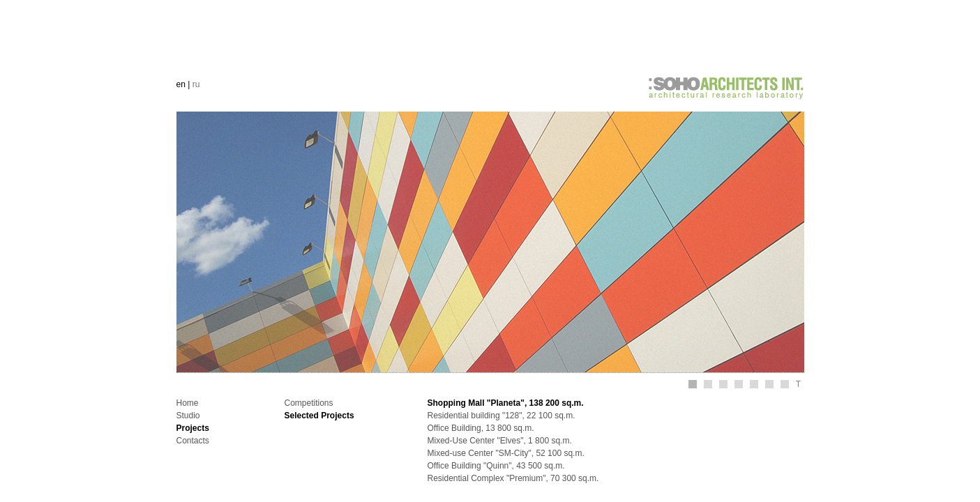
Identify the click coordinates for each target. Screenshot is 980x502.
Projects (193, 428)
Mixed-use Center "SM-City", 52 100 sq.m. (506, 453)
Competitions (309, 403)
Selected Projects (319, 416)
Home (188, 403)
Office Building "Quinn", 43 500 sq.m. (496, 466)
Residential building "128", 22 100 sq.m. (502, 416)
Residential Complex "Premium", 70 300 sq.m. (513, 478)
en (181, 84)
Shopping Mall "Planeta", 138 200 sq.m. (506, 403)
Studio (188, 416)
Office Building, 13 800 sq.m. (481, 428)
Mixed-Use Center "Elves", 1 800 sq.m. (500, 441)
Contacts (193, 441)
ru (196, 84)
